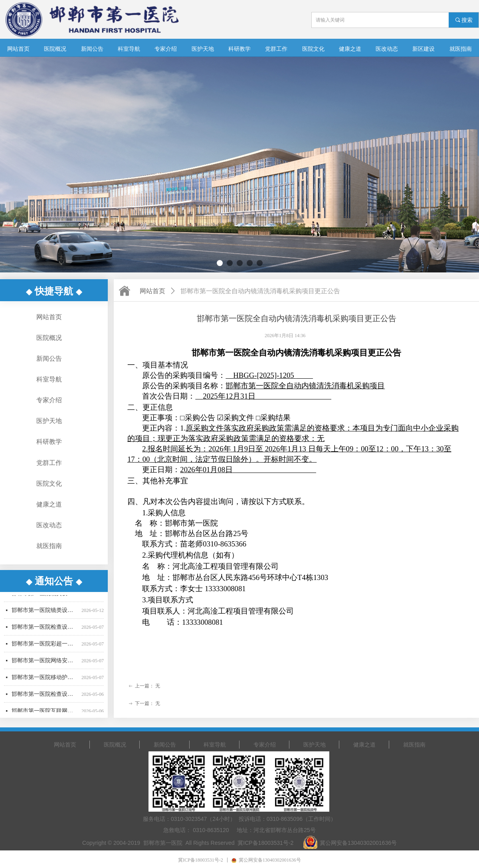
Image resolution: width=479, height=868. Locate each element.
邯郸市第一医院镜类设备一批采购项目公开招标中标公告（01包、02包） (45, 596)
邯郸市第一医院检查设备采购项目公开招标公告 (45, 696)
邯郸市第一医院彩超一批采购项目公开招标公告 (45, 646)
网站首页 (152, 291)
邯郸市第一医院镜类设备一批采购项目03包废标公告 (45, 613)
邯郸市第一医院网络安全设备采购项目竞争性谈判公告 (45, 663)
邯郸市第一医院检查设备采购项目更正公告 (45, 629)
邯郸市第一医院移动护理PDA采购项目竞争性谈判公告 (45, 680)
